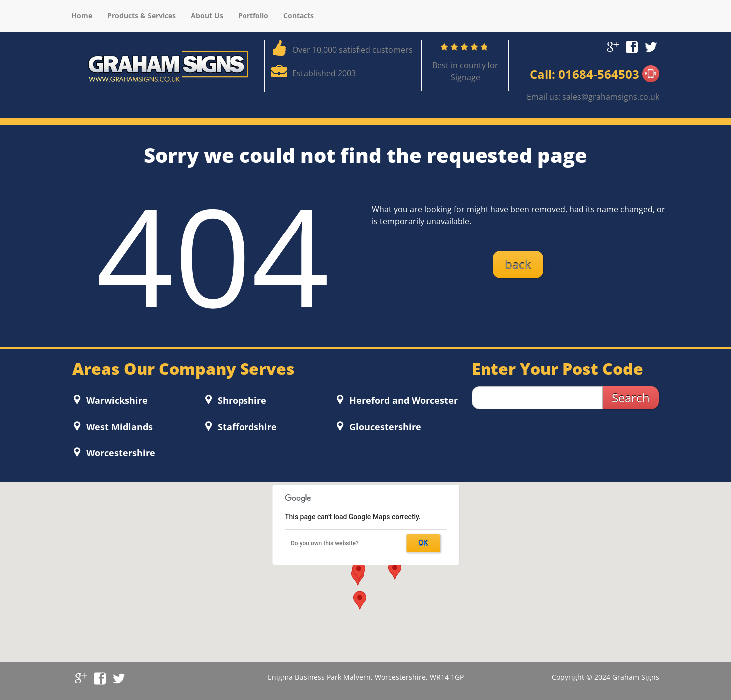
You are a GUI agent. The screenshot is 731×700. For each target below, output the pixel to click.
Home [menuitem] (82, 16)
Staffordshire (246, 427)
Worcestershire (120, 453)
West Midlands (118, 427)
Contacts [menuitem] (299, 16)
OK (423, 543)
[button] (395, 570)
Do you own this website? (325, 543)
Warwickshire (116, 400)
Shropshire (241, 400)
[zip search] (537, 398)
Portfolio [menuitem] (253, 16)
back (518, 265)
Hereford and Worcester (402, 400)
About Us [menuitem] (207, 16)
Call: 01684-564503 (595, 74)
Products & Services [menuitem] (141, 16)
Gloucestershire (384, 427)
